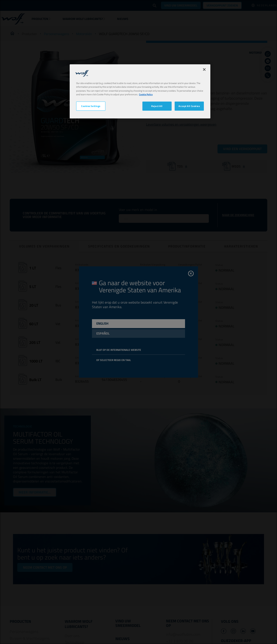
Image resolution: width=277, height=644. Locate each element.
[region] (140, 91)
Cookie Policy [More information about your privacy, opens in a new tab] (146, 94)
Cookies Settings (91, 106)
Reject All (157, 106)
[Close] (204, 70)
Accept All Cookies (189, 106)
